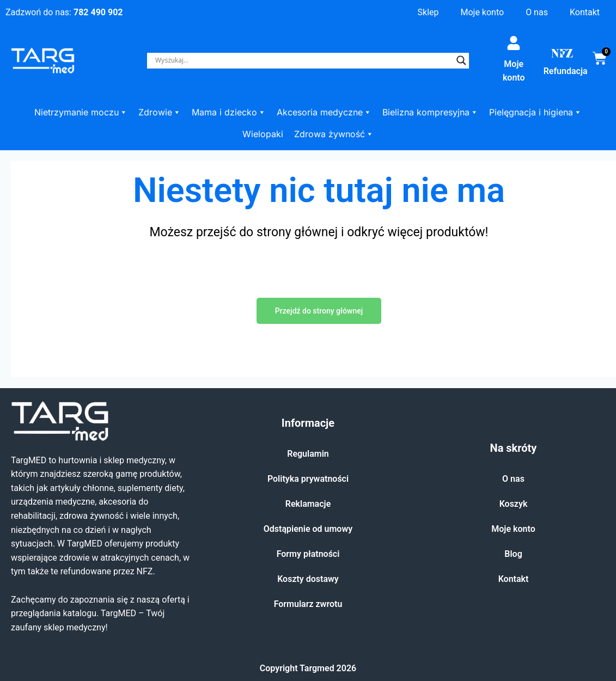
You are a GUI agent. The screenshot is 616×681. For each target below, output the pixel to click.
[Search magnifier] (461, 60)
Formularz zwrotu (308, 604)
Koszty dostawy (308, 579)
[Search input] (303, 60)
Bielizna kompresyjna (430, 112)
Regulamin (308, 454)
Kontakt (585, 12)
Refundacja (566, 71)
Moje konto (482, 12)
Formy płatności (308, 554)
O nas (537, 12)
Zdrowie (160, 112)
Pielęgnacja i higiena (535, 112)
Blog (513, 554)
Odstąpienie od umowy (308, 529)
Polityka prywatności (308, 479)
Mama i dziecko (229, 112)
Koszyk (514, 504)
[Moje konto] (514, 43)
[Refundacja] (562, 53)
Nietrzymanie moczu (81, 112)
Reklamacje (308, 504)
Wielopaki (263, 134)
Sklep (428, 12)
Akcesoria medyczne (324, 112)
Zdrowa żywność (334, 134)
